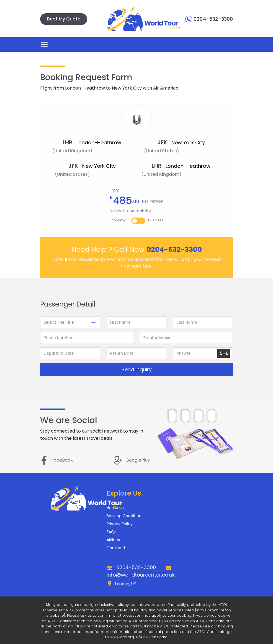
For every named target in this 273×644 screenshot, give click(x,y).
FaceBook (56, 460)
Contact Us (118, 548)
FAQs (111, 532)
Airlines (113, 540)
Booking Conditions (125, 516)
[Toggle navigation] (44, 44)
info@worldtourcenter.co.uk (141, 575)
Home (112, 508)
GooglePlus (132, 460)
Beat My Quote (64, 19)
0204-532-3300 (209, 19)
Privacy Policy (120, 524)
